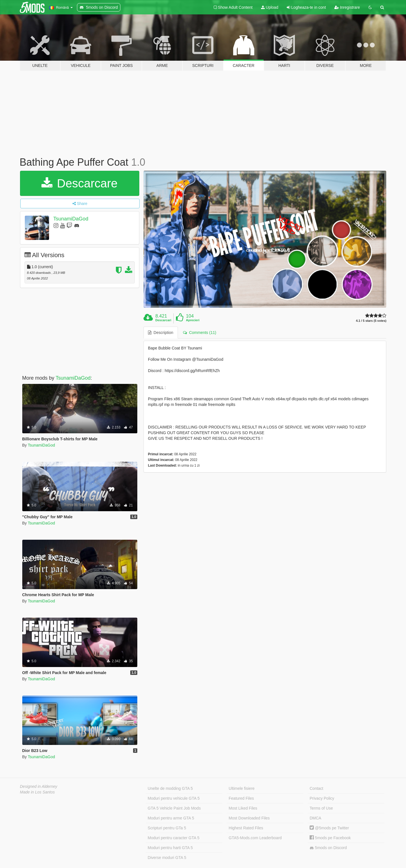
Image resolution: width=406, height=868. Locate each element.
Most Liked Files (243, 808)
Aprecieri (193, 320)
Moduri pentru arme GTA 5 (171, 818)
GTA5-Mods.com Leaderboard (255, 838)
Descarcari (163, 320)
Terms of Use (321, 808)
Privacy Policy (322, 798)
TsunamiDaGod (71, 219)
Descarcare (79, 183)
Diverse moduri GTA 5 (167, 858)
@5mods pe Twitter (329, 828)
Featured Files (241, 798)
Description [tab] (161, 333)
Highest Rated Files (246, 828)
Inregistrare (347, 7)
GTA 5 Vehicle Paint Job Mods (174, 808)
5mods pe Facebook (330, 838)
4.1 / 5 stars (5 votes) (371, 321)
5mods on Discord (328, 848)
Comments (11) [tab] (200, 333)
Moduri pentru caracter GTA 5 (174, 838)
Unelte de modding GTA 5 (170, 788)
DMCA (315, 818)
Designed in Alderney (39, 786)
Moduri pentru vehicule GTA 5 (174, 798)
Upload (270, 7)
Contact (316, 788)
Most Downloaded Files (249, 818)
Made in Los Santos (37, 792)
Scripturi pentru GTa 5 (167, 828)
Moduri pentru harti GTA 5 (170, 848)
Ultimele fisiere (242, 788)
